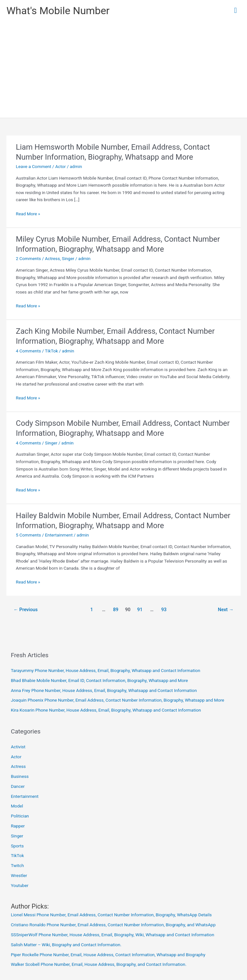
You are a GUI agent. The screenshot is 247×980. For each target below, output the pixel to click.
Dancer (18, 786)
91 (140, 610)
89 (116, 610)
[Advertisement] (123, 70)
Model (17, 806)
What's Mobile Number (58, 11)
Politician (20, 816)
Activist (18, 747)
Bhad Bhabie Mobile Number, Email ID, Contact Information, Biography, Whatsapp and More (100, 680)
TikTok (52, 351)
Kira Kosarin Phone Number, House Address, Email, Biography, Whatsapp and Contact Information (106, 710)
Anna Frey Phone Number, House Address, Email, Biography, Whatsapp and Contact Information (104, 690)
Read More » (28, 214)
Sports (17, 846)
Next (226, 610)
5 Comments (28, 535)
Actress (52, 258)
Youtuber (20, 885)
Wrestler (19, 875)
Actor (61, 166)
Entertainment (59, 535)
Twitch (18, 865)
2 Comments (28, 258)
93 (164, 610)
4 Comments (28, 351)
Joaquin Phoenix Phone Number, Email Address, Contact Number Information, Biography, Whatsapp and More (118, 700)
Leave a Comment (33, 166)
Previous (26, 610)
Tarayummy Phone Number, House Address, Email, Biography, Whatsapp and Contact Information (106, 670)
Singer (68, 258)
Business (20, 776)
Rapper (18, 826)
